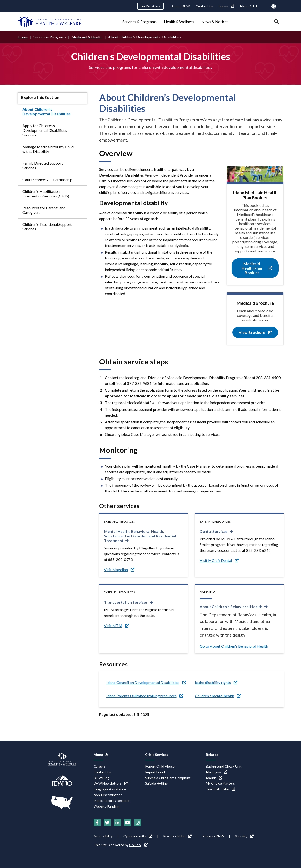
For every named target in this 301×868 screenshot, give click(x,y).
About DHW (181, 6)
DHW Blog (101, 778)
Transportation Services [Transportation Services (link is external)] (126, 602)
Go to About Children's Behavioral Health (234, 646)
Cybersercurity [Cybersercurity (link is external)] (138, 836)
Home (23, 37)
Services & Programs (140, 22)
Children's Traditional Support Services (47, 227)
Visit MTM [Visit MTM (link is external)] (117, 625)
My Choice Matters (220, 784)
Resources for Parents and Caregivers (44, 210)
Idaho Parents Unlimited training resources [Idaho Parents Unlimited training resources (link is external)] (145, 696)
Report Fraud (155, 772)
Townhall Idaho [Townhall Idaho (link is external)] (221, 789)
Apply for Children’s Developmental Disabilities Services (45, 130)
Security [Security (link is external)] (244, 836)
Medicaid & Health (87, 37)
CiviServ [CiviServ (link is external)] (138, 845)
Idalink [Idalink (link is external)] (214, 778)
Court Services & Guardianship (47, 180)
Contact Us (204, 6)
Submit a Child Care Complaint (168, 778)
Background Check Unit (224, 766)
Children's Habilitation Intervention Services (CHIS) (46, 194)
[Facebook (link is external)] (97, 823)
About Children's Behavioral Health (231, 606)
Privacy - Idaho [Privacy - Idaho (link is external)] (177, 836)
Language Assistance (110, 789)
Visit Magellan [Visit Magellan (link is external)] (119, 569)
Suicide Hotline (156, 784)
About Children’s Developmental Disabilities (47, 111)
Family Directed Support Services (43, 165)
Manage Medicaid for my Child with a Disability (48, 149)
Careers (100, 766)
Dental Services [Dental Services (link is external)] (214, 531)
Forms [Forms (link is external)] (226, 6)
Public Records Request (112, 801)
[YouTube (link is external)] (128, 823)
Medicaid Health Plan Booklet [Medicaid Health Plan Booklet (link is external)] (257, 268)
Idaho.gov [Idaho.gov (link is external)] (217, 772)
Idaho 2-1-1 (249, 6)
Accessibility (103, 836)
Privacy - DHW (213, 836)
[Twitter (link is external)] (107, 823)
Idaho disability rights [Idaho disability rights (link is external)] (216, 682)
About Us (101, 754)
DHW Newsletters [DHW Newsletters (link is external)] (111, 784)
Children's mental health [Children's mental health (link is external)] (218, 696)
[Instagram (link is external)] (138, 823)
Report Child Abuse (160, 766)
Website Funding (106, 807)
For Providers (150, 6)
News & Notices (215, 22)
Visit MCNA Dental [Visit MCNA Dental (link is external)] (219, 560)
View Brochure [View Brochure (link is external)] (255, 332)
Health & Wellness (179, 22)
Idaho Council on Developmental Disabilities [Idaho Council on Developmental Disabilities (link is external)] (146, 682)
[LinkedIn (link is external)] (117, 823)
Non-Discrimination (108, 795)
